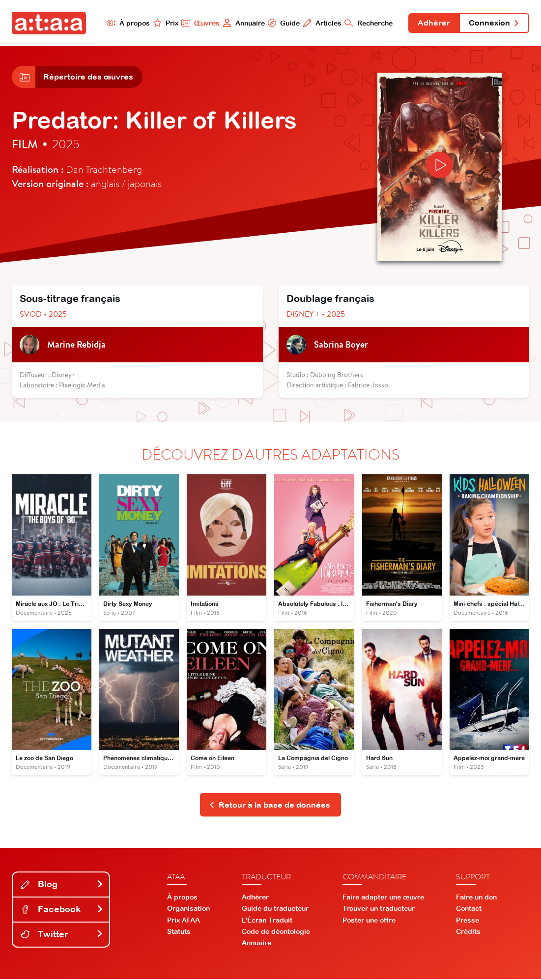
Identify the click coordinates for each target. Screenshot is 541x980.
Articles (322, 23)
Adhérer (433, 24)
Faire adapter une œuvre (383, 898)
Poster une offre (369, 921)
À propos (127, 23)
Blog (62, 885)
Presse (468, 921)
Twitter (62, 935)
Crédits (468, 932)
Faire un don (476, 898)
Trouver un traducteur (379, 909)
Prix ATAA (184, 921)
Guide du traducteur (275, 909)
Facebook (62, 910)
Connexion (494, 24)
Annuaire (243, 23)
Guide (283, 23)
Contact (469, 909)
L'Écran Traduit (267, 921)
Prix (165, 23)
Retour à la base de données (270, 805)
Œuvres (199, 23)
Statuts (179, 932)
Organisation (188, 909)
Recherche (368, 23)
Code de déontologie (276, 932)
